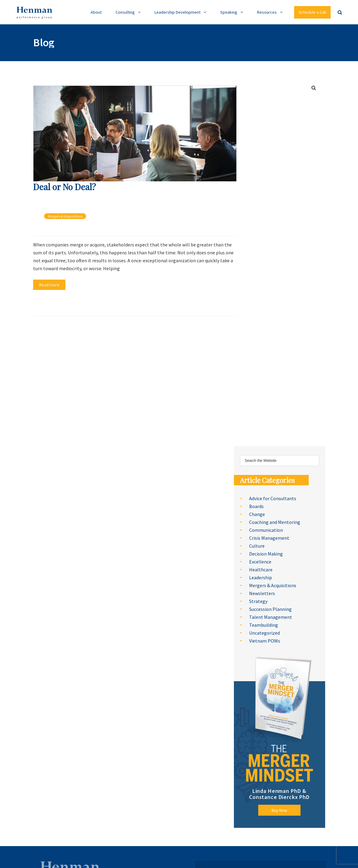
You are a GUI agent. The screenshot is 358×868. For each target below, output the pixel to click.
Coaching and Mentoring (275, 522)
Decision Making (266, 554)
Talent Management (271, 617)
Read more (49, 285)
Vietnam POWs (265, 641)
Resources (267, 12)
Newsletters (262, 593)
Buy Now (279, 810)
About (96, 12)
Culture (257, 546)
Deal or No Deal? (64, 187)
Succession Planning (270, 609)
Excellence (260, 562)
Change (257, 514)
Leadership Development (177, 12)
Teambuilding (264, 625)
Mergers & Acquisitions (65, 216)
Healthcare (261, 570)
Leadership (261, 577)
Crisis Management (269, 538)
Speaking (229, 12)
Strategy (258, 601)
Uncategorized (264, 633)
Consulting (125, 12)
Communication (266, 530)
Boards (256, 506)
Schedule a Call (312, 12)
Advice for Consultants (273, 498)
